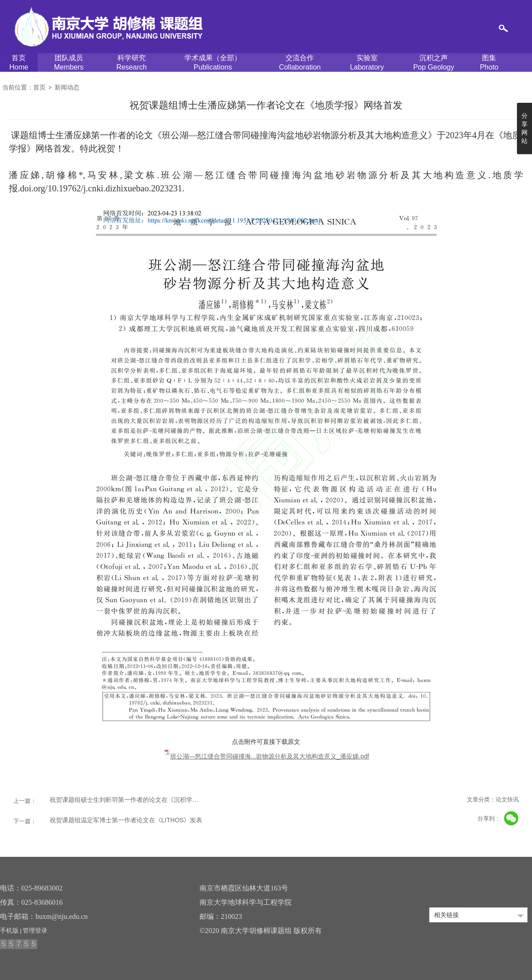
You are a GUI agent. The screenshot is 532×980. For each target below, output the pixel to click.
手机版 (9, 930)
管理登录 (35, 930)
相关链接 (446, 915)
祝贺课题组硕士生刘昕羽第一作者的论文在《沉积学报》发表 (127, 800)
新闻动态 (67, 87)
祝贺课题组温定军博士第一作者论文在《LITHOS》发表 (126, 820)
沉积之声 (434, 63)
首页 (19, 63)
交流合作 (300, 63)
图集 (489, 63)
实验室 (367, 63)
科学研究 (131, 63)
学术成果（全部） (213, 63)
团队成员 (69, 63)
